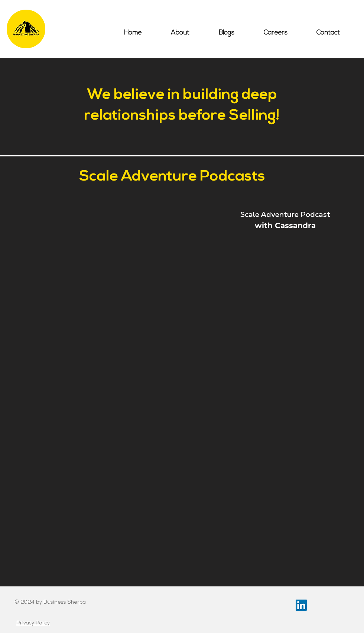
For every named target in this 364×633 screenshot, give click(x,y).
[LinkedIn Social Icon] (301, 605)
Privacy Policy (33, 623)
